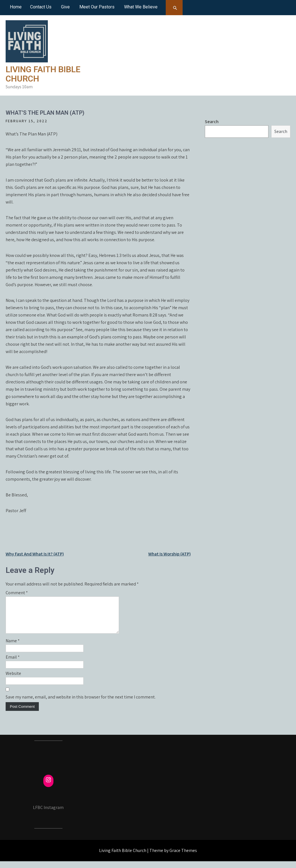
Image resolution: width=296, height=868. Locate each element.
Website (13, 680)
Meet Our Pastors (97, 7)
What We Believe (141, 7)
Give (65, 7)
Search (212, 122)
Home (16, 7)
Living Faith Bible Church (43, 74)
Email (13, 664)
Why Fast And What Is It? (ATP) (35, 554)
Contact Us (41, 7)
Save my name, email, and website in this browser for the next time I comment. (81, 704)
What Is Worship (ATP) (170, 554)
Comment (17, 593)
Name (13, 647)
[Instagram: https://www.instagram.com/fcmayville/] (48, 786)
